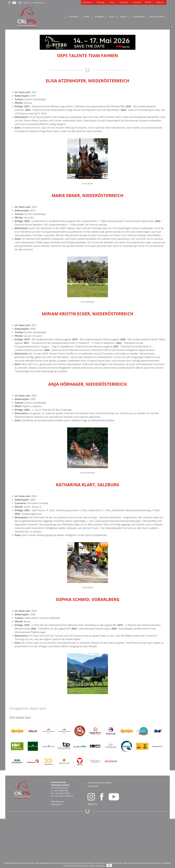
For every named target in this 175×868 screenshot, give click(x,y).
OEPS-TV (27, 3)
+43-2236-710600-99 (64, 845)
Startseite (73, 17)
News (87, 17)
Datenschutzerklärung (99, 832)
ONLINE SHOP (149, 54)
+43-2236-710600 (63, 842)
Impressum (93, 836)
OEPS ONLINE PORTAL (149, 75)
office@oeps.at (38, 3)
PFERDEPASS (149, 66)
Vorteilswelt (137, 2)
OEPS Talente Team (20, 767)
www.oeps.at (57, 853)
